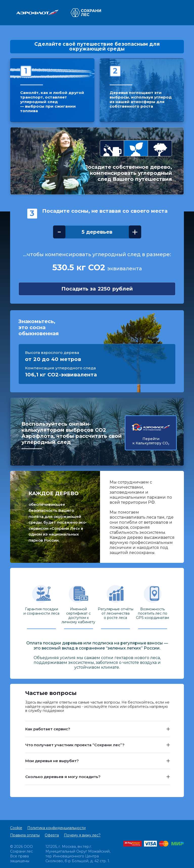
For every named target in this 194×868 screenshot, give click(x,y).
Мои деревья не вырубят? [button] (52, 761)
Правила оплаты (25, 835)
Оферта (52, 835)
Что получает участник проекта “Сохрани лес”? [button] (75, 745)
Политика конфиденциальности (56, 828)
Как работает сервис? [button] (48, 729)
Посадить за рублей (97, 289)
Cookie (16, 828)
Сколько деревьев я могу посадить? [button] (63, 777)
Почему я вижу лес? (82, 835)
